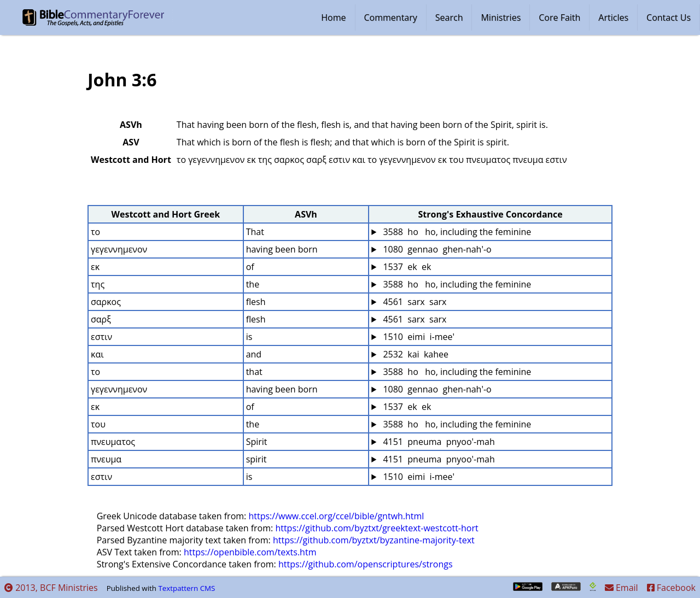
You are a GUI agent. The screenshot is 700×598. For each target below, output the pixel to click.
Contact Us (669, 17)
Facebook (671, 588)
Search (449, 17)
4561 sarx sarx (413, 302)
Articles (613, 17)
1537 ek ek (406, 267)
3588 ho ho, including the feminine (456, 232)
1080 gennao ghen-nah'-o (436, 249)
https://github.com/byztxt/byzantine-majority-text (374, 540)
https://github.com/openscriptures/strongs (366, 564)
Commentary (391, 17)
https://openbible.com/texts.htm (250, 552)
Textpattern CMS (186, 588)
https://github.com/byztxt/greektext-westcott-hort (377, 528)
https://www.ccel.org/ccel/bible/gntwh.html (336, 516)
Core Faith (559, 17)
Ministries (501, 17)
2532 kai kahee (415, 354)
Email (622, 588)
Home (333, 17)
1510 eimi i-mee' (418, 337)
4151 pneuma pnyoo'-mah (438, 442)
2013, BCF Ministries (51, 588)
